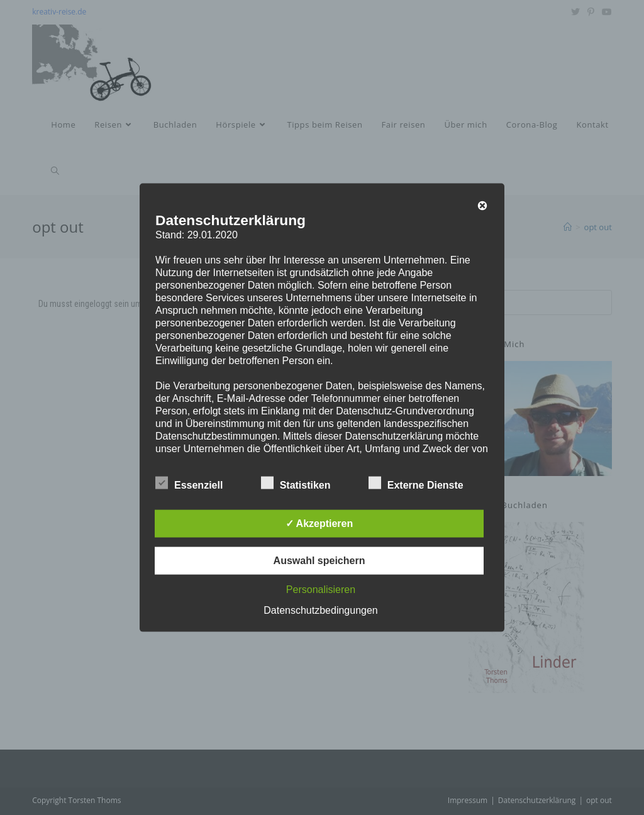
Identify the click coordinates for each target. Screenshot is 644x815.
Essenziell (189, 482)
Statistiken (296, 482)
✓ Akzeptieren (319, 523)
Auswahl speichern (319, 560)
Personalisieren (321, 589)
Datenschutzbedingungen (320, 610)
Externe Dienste (416, 482)
